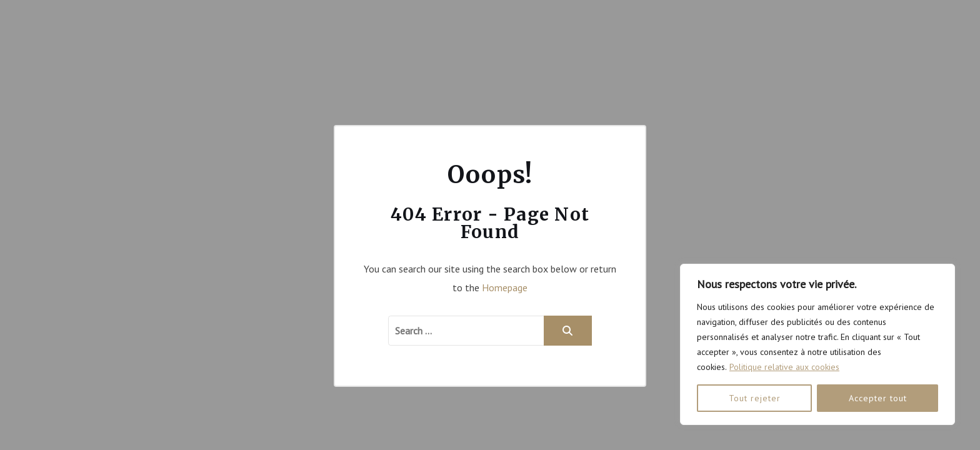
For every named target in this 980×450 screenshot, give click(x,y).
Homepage (505, 287)
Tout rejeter (755, 398)
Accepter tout (878, 398)
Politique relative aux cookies (784, 367)
